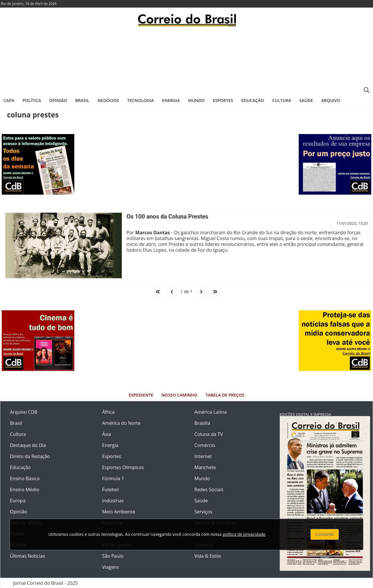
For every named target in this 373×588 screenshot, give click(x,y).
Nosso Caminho (179, 395)
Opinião (58, 100)
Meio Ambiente (119, 512)
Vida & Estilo (208, 556)
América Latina (211, 412)
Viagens (111, 567)
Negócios (108, 100)
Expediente (141, 395)
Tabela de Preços (225, 395)
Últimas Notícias (28, 556)
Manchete (205, 467)
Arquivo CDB (24, 412)
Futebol (110, 490)
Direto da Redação (30, 456)
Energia (171, 100)
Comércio (205, 445)
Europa (18, 501)
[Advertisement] (186, 60)
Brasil (82, 100)
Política (32, 100)
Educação (253, 100)
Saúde (306, 100)
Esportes (223, 100)
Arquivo (331, 100)
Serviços (203, 512)
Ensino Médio (25, 490)
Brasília (202, 423)
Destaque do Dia (28, 445)
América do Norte (122, 423)
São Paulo (113, 556)
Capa (9, 100)
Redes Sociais (209, 490)
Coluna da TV (209, 434)
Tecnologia (141, 100)
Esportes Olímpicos (123, 467)
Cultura (282, 100)
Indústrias (113, 501)
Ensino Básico (25, 478)
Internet (203, 456)
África (109, 412)
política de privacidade (244, 534)
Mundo (196, 100)
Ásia (107, 434)
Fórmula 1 (113, 478)
